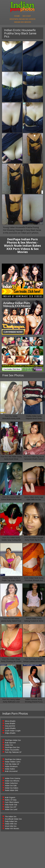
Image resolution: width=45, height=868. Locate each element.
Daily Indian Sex (11, 822)
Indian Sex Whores (12, 781)
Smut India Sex (11, 827)
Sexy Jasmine (10, 726)
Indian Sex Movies (23, 22)
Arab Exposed (10, 743)
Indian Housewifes (12, 750)
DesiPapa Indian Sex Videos (22, 19)
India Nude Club (11, 805)
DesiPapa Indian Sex (13, 741)
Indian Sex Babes (12, 788)
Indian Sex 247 (11, 808)
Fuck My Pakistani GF (13, 753)
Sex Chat (27, 16)
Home (17, 16)
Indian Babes (10, 769)
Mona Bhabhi (10, 722)
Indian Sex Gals (11, 786)
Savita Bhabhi (10, 729)
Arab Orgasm (10, 798)
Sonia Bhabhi (10, 724)
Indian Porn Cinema (13, 779)
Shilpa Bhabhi (10, 734)
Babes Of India (11, 800)
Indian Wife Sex (11, 824)
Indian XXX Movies (12, 829)
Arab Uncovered (11, 772)
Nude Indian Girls (12, 791)
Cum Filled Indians (12, 803)
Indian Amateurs (11, 767)
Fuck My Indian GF (12, 765)
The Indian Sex (11, 817)
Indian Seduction (11, 784)
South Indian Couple (13, 731)
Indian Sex (9, 746)
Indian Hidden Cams (13, 762)
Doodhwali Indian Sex (13, 819)
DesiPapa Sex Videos (13, 760)
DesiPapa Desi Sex (12, 748)
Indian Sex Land (11, 810)
